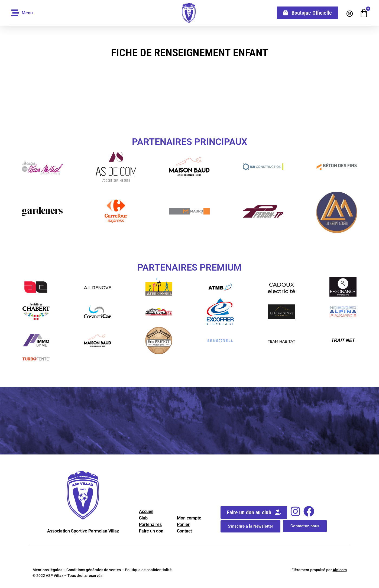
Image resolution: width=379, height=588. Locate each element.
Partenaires (150, 524)
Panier (183, 524)
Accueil (146, 511)
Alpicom (340, 570)
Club (143, 518)
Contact (184, 531)
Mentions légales (47, 570)
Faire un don (151, 531)
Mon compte (189, 518)
